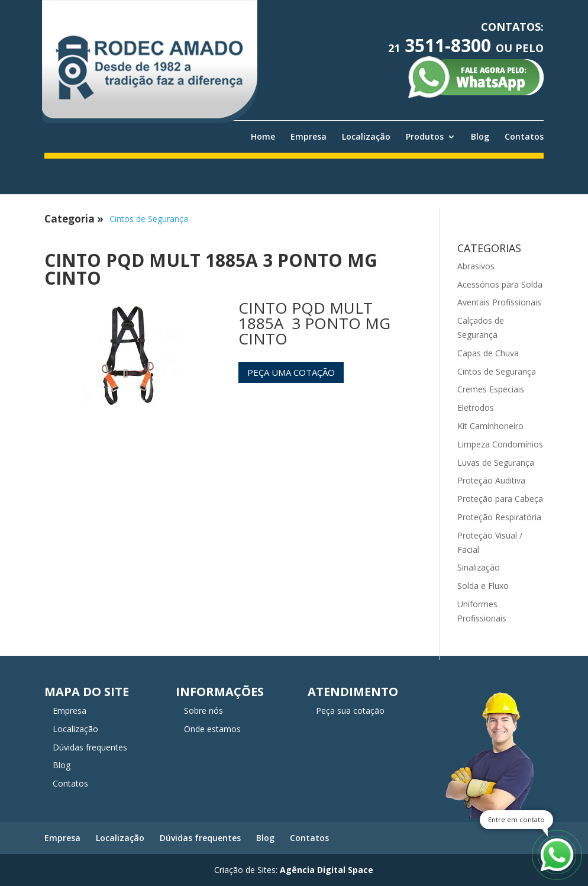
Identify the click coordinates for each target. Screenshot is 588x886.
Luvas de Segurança (496, 463)
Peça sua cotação (350, 711)
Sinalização (479, 567)
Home (263, 137)
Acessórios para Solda (500, 284)
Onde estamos (212, 729)
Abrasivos (476, 266)
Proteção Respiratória (499, 517)
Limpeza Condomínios (500, 444)
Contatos (524, 137)
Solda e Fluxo (483, 586)
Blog (480, 137)
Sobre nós (203, 711)
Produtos (425, 137)
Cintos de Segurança (149, 219)
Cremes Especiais (491, 389)
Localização (366, 137)
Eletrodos (476, 407)
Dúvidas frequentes (90, 747)
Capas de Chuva (488, 353)
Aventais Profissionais (499, 302)
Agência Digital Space (327, 870)
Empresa (308, 137)
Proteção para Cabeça (500, 499)
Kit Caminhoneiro (490, 426)
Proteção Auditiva (491, 480)
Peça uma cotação (291, 372)
